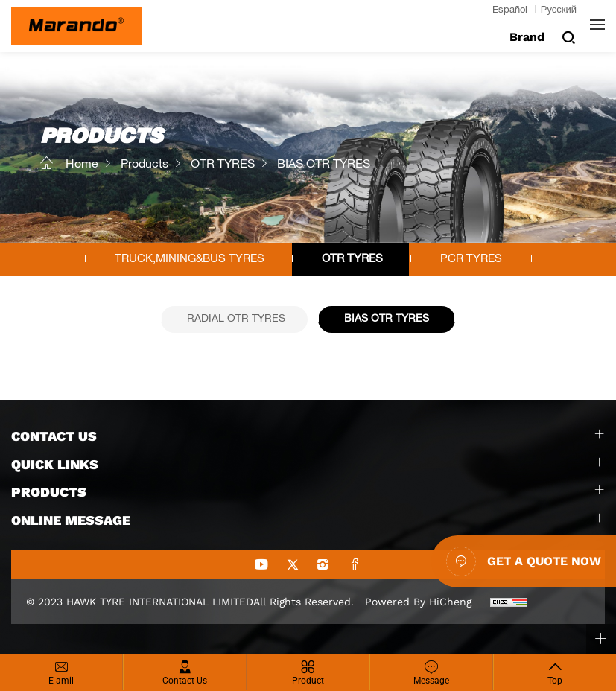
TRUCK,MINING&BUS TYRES (190, 259)
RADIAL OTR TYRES (236, 319)
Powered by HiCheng (418, 602)
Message (431, 681)
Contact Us (185, 681)
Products (145, 165)
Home (82, 165)
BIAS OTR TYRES (324, 165)
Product (308, 681)
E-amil (61, 681)
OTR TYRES (223, 165)
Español (510, 11)
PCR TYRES (471, 259)
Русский (559, 11)
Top (555, 681)
